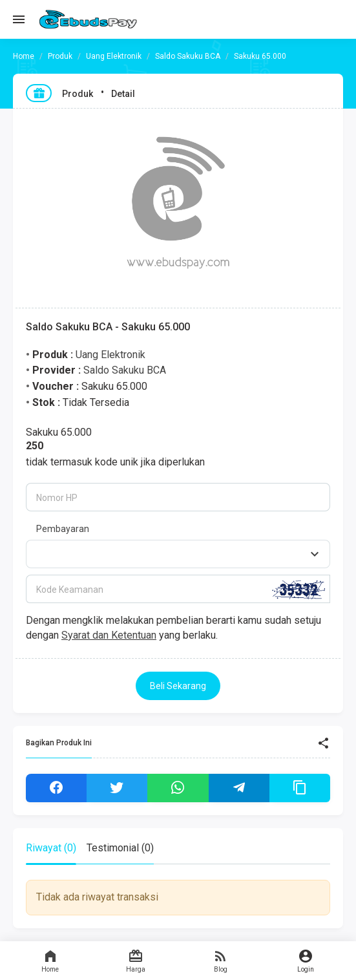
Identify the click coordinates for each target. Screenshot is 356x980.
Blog (221, 961)
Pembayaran (63, 529)
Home (50, 961)
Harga (136, 961)
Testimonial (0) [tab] (120, 848)
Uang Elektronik (114, 56)
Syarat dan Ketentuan (109, 635)
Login (306, 961)
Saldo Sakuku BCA (188, 56)
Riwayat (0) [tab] (51, 848)
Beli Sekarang (178, 686)
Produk (60, 56)
